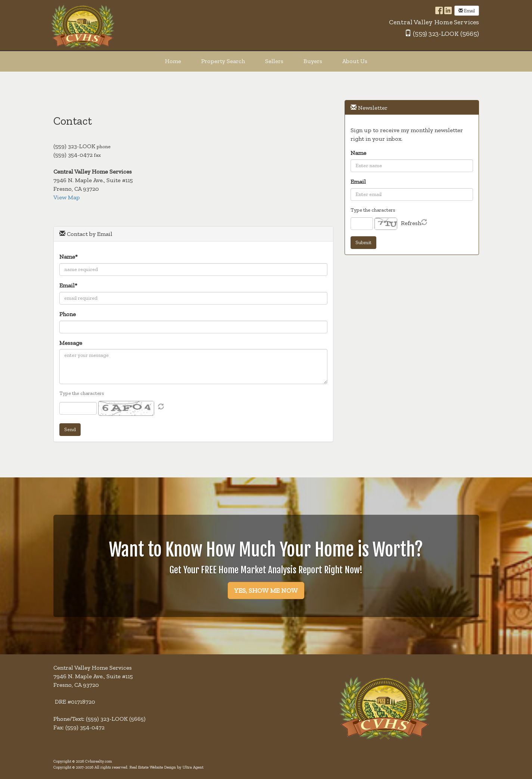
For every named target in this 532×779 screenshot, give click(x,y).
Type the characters (82, 393)
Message (71, 343)
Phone (68, 314)
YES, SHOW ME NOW (266, 591)
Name (358, 153)
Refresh (411, 223)
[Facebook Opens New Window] (439, 10)
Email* (68, 285)
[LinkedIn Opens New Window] (448, 10)
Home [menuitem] (173, 61)
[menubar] (266, 61)
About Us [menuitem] (355, 61)
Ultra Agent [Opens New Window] (193, 767)
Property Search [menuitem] (223, 61)
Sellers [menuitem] (274, 61)
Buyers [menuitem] (313, 61)
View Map (67, 197)
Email (467, 11)
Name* (69, 257)
